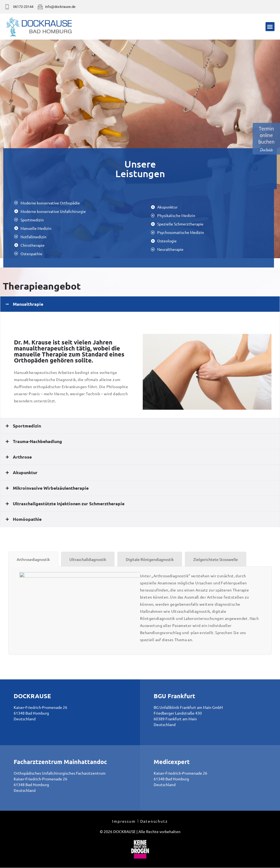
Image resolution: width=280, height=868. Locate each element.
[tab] (140, 304)
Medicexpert (172, 762)
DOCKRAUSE (32, 696)
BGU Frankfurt (174, 696)
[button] (270, 27)
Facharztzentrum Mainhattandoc (60, 762)
